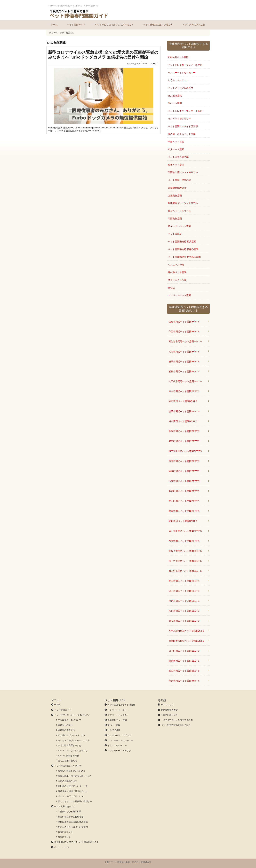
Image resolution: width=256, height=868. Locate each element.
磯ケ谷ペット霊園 (177, 272)
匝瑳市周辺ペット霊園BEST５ (184, 461)
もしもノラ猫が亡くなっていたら (74, 740)
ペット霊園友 (175, 234)
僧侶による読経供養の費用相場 (73, 822)
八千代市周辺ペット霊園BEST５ (185, 381)
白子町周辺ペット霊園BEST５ (184, 651)
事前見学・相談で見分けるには (73, 791)
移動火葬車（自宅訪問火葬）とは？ (75, 776)
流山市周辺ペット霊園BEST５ (184, 591)
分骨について (64, 837)
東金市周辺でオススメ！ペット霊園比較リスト (76, 842)
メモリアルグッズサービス (71, 796)
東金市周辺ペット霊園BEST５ (184, 391)
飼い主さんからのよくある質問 (73, 827)
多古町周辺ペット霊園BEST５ (184, 491)
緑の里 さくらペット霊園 (182, 134)
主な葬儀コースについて (70, 720)
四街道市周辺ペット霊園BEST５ (185, 341)
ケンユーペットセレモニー (182, 73)
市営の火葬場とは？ (68, 781)
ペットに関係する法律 (69, 756)
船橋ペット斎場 (176, 165)
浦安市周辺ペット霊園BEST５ (184, 621)
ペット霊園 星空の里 (179, 180)
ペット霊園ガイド (76, 25)
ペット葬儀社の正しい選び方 (158, 25)
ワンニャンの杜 (176, 265)
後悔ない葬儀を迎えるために (72, 771)
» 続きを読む (104, 90)
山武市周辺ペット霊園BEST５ (184, 481)
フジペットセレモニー (118, 715)
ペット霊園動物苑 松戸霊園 (182, 242)
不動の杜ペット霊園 (178, 57)
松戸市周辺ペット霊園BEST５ (184, 601)
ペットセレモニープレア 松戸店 (185, 65)
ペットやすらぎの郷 (178, 157)
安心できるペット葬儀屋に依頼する (75, 801)
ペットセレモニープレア (119, 735)
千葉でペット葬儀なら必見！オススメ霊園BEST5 (128, 862)
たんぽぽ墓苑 (175, 96)
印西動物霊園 (175, 219)
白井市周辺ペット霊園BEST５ (184, 541)
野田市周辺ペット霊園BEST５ (184, 581)
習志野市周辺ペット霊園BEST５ (185, 571)
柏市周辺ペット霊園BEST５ (183, 401)
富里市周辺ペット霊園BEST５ (184, 511)
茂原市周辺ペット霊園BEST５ (184, 661)
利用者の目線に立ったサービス (73, 786)
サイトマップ (167, 705)
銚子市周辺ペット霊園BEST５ (184, 411)
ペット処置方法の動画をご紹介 (176, 725)
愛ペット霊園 (175, 103)
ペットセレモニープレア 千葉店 (185, 111)
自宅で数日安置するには (70, 745)
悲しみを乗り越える (68, 761)
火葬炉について (65, 832)
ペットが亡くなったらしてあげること (114, 25)
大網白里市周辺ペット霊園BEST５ (187, 641)
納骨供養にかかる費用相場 (71, 817)
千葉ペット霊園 (176, 142)
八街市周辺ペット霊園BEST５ (184, 352)
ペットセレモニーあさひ (119, 751)
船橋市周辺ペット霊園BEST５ (184, 371)
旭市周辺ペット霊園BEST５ (183, 421)
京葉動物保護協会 (177, 188)
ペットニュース (62, 847)
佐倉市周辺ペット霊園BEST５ (184, 322)
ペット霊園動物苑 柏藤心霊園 (183, 249)
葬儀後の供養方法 (66, 730)
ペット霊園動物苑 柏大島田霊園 (184, 257)
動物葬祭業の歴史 (169, 710)
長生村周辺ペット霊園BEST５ (184, 671)
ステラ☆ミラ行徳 (177, 280)
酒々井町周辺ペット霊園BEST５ (185, 531)
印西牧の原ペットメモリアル (183, 172)
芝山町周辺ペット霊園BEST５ (184, 501)
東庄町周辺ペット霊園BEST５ (184, 441)
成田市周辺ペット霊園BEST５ (184, 362)
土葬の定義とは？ (169, 715)
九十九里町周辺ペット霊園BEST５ (187, 631)
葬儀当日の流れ (65, 725)
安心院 (171, 288)
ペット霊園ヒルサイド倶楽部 (183, 126)
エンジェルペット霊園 (179, 295)
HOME (57, 705)
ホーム (54, 25)
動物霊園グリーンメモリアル (183, 203)
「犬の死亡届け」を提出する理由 (177, 720)
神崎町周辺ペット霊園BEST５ (184, 471)
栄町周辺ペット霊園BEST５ (183, 521)
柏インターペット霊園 (179, 226)
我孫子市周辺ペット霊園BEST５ (185, 551)
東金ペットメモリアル (179, 211)
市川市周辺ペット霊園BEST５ (184, 611)
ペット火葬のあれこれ (194, 25)
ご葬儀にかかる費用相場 (70, 811)
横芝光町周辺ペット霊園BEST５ (185, 451)
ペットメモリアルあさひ (181, 88)
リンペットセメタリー (179, 119)
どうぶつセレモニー (178, 80)
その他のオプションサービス (72, 735)
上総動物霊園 (175, 196)
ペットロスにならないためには (73, 751)
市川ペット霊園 (176, 149)
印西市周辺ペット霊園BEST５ (184, 332)
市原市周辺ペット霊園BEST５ (184, 681)
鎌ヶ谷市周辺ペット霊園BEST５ (185, 561)
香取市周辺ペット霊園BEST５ (184, 431)
